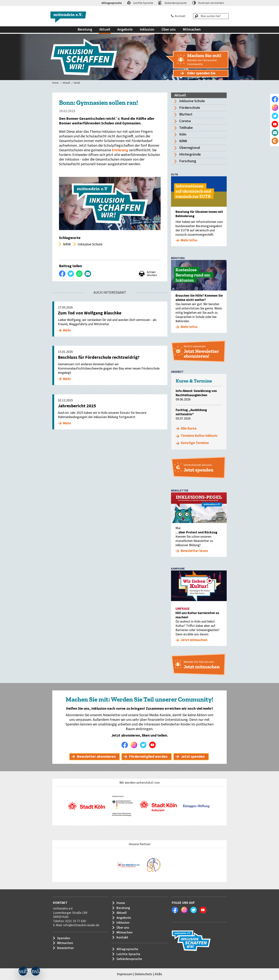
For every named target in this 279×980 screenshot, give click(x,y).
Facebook (126, 745)
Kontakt (180, 16)
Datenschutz (144, 974)
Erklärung (120, 150)
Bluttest (186, 114)
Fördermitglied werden (148, 757)
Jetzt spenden (193, 757)
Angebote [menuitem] (125, 29)
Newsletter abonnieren (96, 757)
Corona (185, 121)
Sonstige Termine (195, 443)
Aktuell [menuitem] (105, 29)
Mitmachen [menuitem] (192, 29)
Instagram (135, 745)
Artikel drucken (152, 274)
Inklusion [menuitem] (147, 29)
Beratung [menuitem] (85, 29)
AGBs (158, 974)
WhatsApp (79, 274)
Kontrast (211, 3)
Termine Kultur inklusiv (199, 436)
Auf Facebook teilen (62, 274)
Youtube (153, 745)
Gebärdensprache (176, 3)
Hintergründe (190, 154)
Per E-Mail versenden (88, 274)
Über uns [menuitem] (169, 29)
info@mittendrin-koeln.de (81, 925)
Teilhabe (186, 128)
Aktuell (66, 83)
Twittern (71, 274)
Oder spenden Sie (201, 73)
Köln (183, 134)
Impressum (125, 974)
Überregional (190, 148)
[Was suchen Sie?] (211, 16)
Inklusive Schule (192, 101)
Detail (77, 83)
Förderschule (190, 108)
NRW (183, 141)
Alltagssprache (112, 3)
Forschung (188, 161)
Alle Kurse (189, 429)
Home (55, 83)
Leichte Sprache (143, 3)
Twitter (144, 745)
